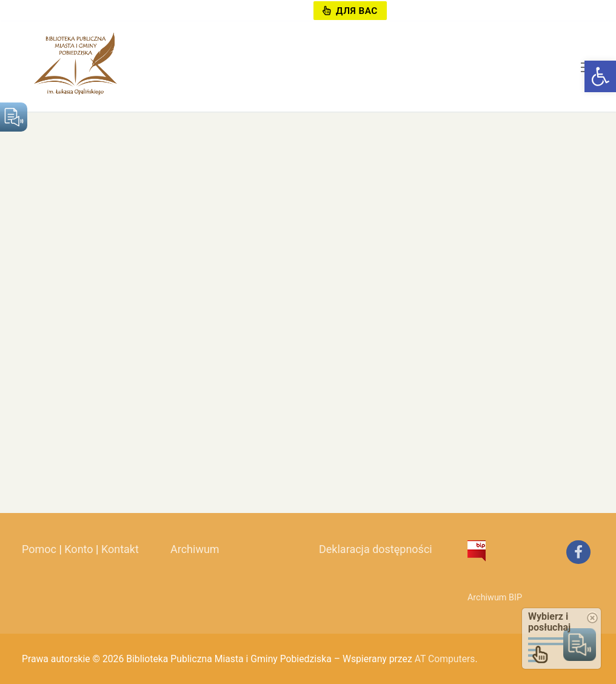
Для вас (350, 11)
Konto (79, 549)
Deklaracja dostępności (376, 549)
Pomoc (39, 549)
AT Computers (445, 659)
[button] (600, 76)
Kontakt (120, 549)
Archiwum (195, 549)
